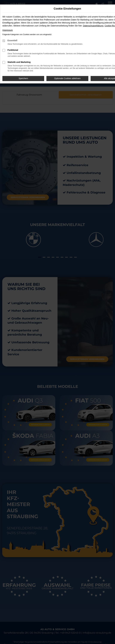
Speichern (23, 78)
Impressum (8, 30)
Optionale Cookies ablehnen (67, 78)
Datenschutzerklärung (93, 26)
